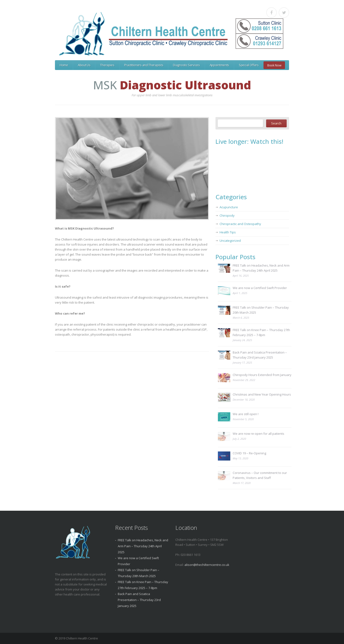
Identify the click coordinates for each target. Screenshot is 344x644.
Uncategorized (230, 241)
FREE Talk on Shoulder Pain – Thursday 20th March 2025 (261, 310)
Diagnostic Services (186, 65)
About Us (84, 65)
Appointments (219, 65)
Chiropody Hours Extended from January (262, 375)
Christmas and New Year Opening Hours (262, 394)
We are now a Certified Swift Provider (260, 288)
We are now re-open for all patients (258, 434)
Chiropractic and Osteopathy (240, 224)
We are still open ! (246, 414)
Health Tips (228, 232)
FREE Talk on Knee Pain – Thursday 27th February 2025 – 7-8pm (261, 332)
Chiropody (227, 215)
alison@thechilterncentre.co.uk (207, 565)
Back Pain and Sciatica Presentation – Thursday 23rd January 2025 (260, 355)
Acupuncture (229, 207)
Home (64, 65)
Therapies (107, 65)
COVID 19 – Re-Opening (249, 453)
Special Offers (249, 65)
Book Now (274, 65)
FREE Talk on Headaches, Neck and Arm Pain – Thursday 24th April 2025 (261, 268)
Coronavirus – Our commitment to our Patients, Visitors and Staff (260, 475)
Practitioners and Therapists (144, 65)
